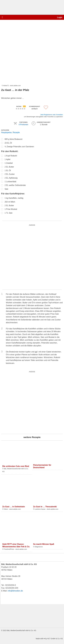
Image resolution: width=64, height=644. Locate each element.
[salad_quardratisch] (30, 402)
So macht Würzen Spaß (44, 544)
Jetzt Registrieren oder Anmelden (52, 115)
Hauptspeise (6, 132)
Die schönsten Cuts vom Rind (16, 466)
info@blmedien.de (15, 591)
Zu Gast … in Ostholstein (14, 507)
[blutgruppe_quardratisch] (32, 257)
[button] (2, 17)
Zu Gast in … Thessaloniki (45, 507)
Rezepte (16, 132)
